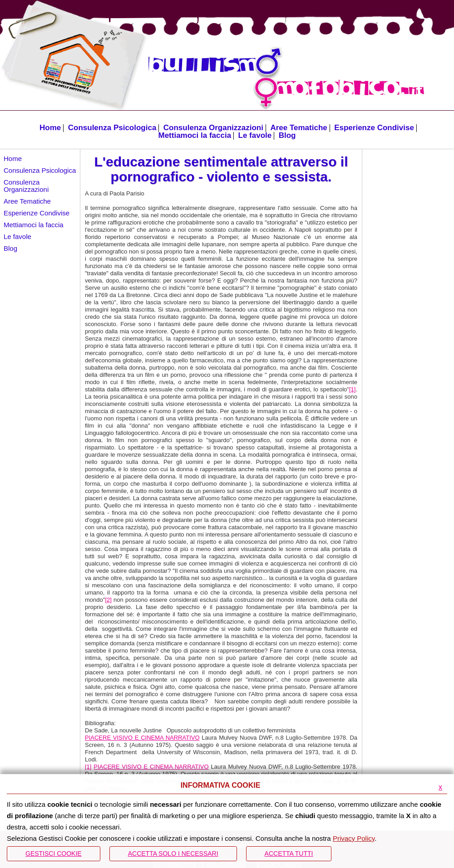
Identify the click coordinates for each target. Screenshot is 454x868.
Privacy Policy (354, 838)
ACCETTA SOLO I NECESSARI (173, 853)
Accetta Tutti (289, 853)
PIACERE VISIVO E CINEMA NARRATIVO (142, 738)
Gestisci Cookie (54, 853)
